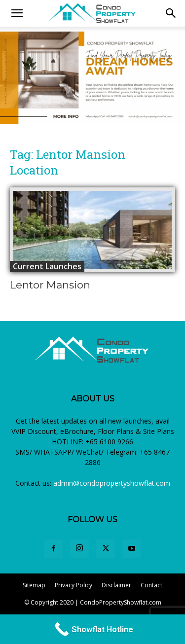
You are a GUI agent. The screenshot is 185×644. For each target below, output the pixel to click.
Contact (151, 585)
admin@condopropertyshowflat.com (112, 483)
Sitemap (34, 585)
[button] (171, 13)
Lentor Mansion (50, 285)
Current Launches (47, 266)
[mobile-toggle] (17, 13)
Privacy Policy (74, 585)
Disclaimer (116, 585)
